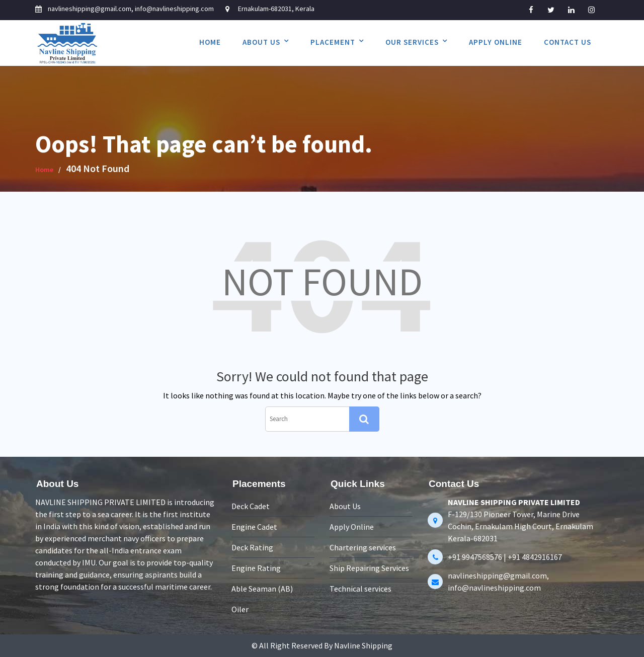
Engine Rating (257, 567)
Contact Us (568, 42)
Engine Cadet (255, 527)
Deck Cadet (251, 507)
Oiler (241, 608)
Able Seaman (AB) (263, 588)
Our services (412, 42)
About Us (261, 42)
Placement (333, 42)
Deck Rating (253, 547)
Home (210, 42)
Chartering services (363, 547)
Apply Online (496, 42)
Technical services (361, 588)
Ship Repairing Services (370, 567)
